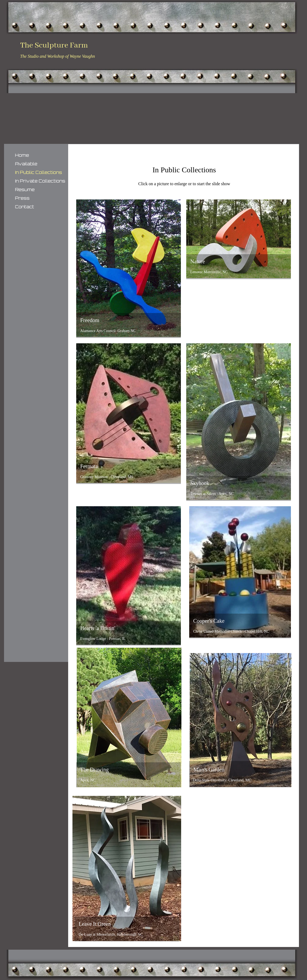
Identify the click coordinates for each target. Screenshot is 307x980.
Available (26, 164)
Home (22, 155)
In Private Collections (40, 181)
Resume (25, 190)
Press (22, 198)
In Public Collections (39, 172)
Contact (25, 207)
